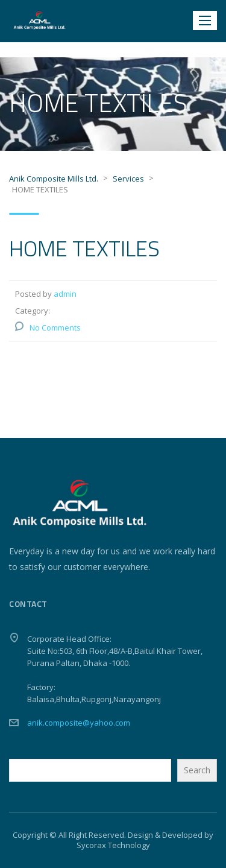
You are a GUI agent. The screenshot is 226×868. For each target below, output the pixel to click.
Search (197, 770)
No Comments (55, 328)
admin (65, 294)
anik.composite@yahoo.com (79, 723)
